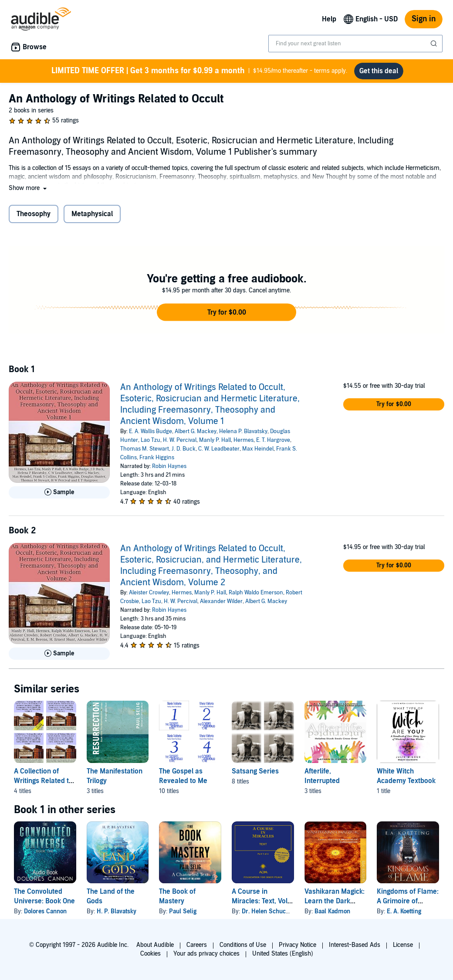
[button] (29, 188)
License (403, 945)
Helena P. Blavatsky (243, 431)
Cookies (150, 954)
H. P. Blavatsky (117, 911)
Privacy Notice (297, 945)
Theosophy (34, 214)
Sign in (424, 19)
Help (329, 19)
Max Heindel (258, 449)
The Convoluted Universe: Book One (44, 896)
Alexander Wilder (221, 601)
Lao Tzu (150, 440)
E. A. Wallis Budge (150, 431)
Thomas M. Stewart (145, 449)
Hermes (243, 440)
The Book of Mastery (177, 896)
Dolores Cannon (45, 911)
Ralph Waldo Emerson (256, 593)
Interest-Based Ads (355, 945)
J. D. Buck (184, 449)
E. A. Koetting (404, 911)
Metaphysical (92, 214)
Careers (197, 945)
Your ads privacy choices (206, 954)
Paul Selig (183, 911)
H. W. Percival (180, 440)
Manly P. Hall (215, 440)
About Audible (155, 945)
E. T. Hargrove (273, 440)
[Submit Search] (435, 44)
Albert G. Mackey (196, 431)
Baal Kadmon (332, 911)
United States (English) (283, 954)
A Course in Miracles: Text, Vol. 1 (260, 901)
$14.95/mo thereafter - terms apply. (199, 71)
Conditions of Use (243, 945)
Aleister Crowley (149, 593)
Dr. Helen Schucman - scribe (281, 911)
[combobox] (355, 44)
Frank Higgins (157, 458)
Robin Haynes (169, 466)
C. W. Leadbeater (219, 449)
